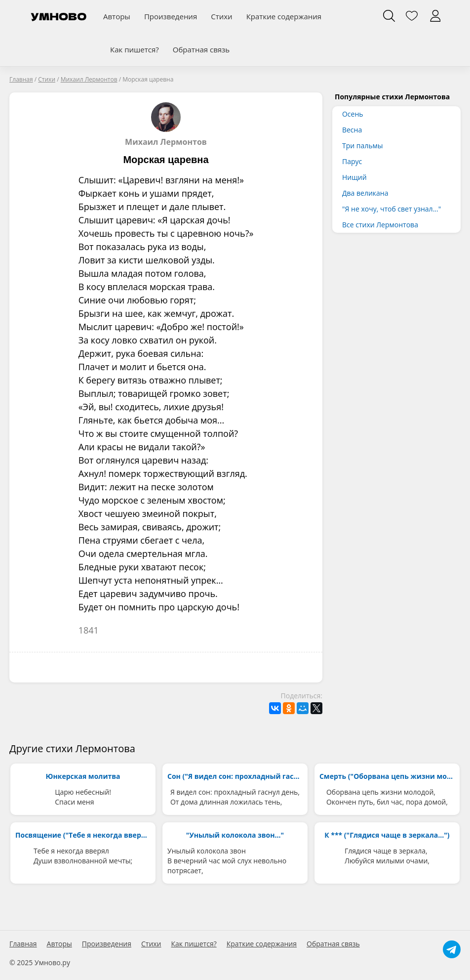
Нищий (354, 177)
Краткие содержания (284, 16)
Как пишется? (135, 49)
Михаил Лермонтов (166, 125)
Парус (352, 161)
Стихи (221, 16)
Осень (353, 114)
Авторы (117, 16)
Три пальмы (363, 146)
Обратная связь (201, 49)
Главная (23, 944)
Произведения (171, 16)
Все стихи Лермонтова (380, 225)
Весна (352, 130)
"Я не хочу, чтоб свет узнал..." (392, 209)
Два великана (365, 193)
